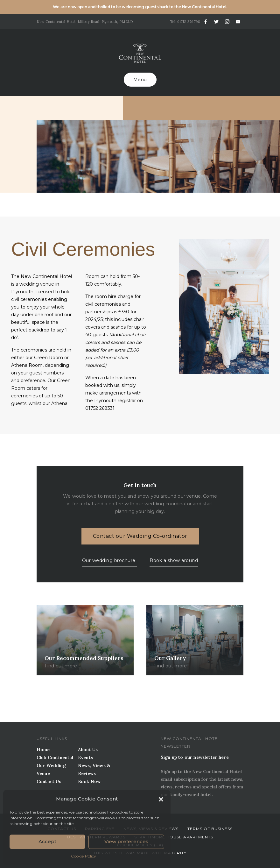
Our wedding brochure (110, 560)
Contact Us (49, 781)
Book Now (89, 781)
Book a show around (174, 560)
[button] (161, 799)
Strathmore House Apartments (174, 837)
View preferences (126, 841)
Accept (47, 841)
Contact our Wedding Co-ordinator (140, 536)
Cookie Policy (84, 856)
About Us (88, 750)
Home (43, 750)
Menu (140, 80)
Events (85, 758)
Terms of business (210, 829)
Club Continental (55, 758)
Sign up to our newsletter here (195, 757)
